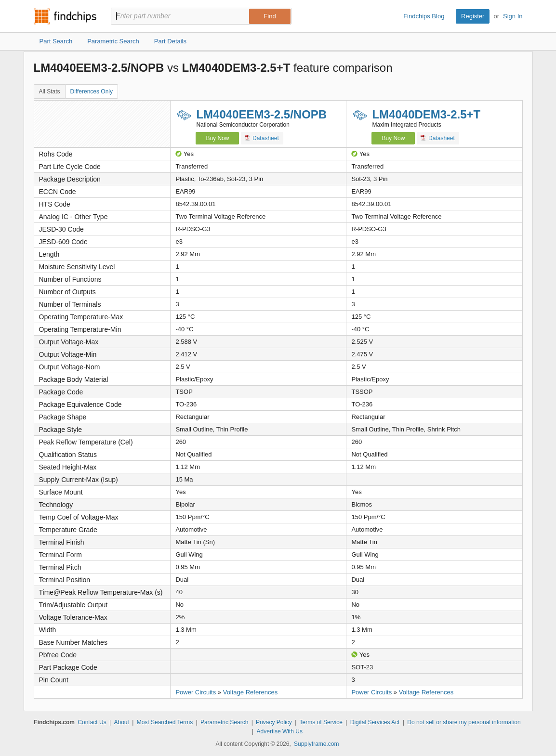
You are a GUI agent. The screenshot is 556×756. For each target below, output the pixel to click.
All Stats (50, 91)
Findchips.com (65, 16)
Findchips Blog (424, 16)
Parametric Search (224, 722)
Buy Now (217, 138)
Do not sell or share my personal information (464, 722)
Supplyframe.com (316, 744)
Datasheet (262, 138)
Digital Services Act (375, 722)
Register (473, 16)
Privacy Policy (274, 722)
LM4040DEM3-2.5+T (426, 114)
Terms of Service (321, 722)
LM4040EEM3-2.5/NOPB (261, 114)
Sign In (513, 16)
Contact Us (92, 722)
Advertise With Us (280, 731)
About (121, 722)
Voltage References (250, 692)
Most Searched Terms (165, 722)
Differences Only (92, 91)
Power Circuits (196, 692)
